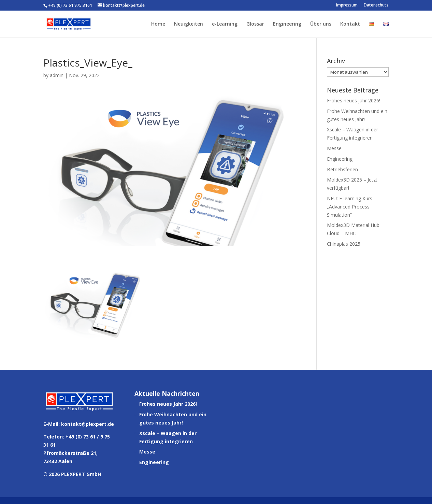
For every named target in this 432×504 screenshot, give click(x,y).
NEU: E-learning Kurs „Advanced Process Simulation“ (350, 207)
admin (57, 75)
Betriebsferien (342, 169)
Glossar (255, 24)
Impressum (347, 5)
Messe (334, 148)
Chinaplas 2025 (344, 244)
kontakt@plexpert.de (88, 424)
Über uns (321, 24)
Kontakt (350, 24)
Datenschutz (376, 5)
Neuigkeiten (189, 24)
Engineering (287, 24)
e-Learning (225, 24)
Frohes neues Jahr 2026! (354, 100)
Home (158, 24)
